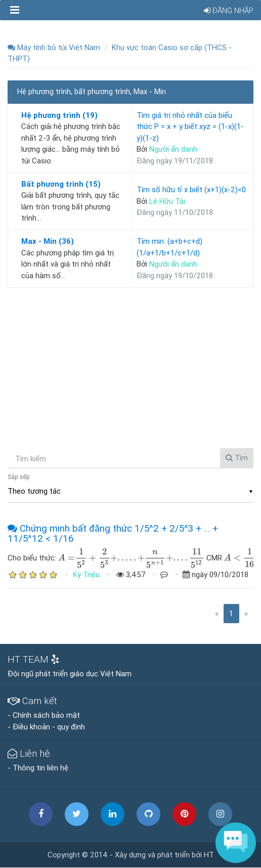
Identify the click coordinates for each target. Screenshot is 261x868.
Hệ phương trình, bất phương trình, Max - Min (92, 91)
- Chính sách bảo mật (44, 715)
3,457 (131, 574)
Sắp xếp (19, 477)
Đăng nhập (229, 10)
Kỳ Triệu (86, 574)
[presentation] (67, 558)
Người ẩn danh (173, 149)
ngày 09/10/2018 (215, 574)
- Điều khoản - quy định (46, 727)
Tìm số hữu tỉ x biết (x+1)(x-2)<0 (191, 189)
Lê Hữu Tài (167, 201)
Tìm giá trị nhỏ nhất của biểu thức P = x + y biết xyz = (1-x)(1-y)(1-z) (190, 126)
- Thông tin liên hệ (38, 768)
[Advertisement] (130, 366)
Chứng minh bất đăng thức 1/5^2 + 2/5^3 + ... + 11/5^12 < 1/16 (113, 533)
